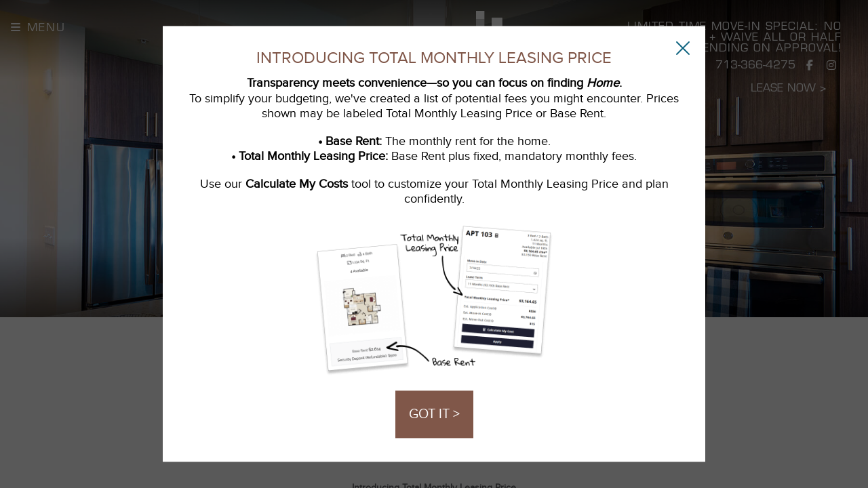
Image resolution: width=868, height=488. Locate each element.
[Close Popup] (683, 48)
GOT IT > (434, 415)
